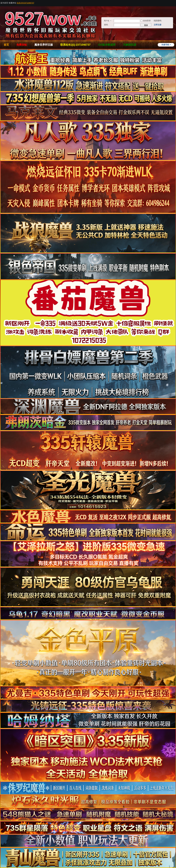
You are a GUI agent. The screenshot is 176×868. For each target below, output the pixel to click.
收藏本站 (12, 3)
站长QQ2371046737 (26, 3)
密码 (106, 25)
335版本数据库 (107, 45)
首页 (6, 45)
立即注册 (158, 25)
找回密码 (158, 21)
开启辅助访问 (175, 2)
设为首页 (4, 3)
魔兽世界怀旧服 (44, 45)
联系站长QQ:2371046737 (75, 45)
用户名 (107, 21)
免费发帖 (22, 45)
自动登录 (146, 21)
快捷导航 (165, 45)
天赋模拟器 (130, 45)
